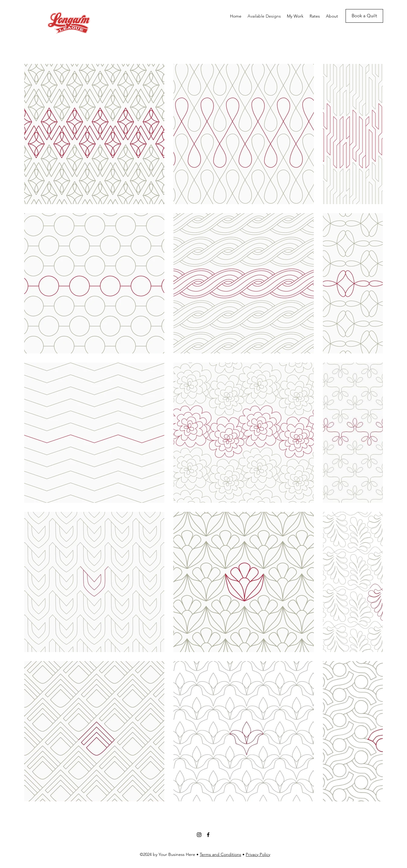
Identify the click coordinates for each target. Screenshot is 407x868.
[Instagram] (199, 835)
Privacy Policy (258, 854)
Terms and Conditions (220, 854)
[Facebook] (208, 835)
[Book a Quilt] (364, 16)
